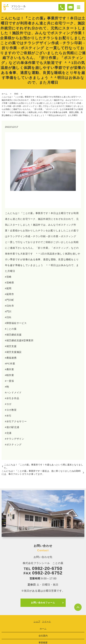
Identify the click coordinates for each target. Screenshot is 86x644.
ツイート (46, 622)
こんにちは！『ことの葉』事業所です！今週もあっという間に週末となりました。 (44, 466)
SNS (16, 94)
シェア (37, 622)
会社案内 (43, 636)
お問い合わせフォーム (43, 603)
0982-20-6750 (47, 568)
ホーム (5, 94)
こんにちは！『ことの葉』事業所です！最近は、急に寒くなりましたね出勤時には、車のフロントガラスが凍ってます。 (41, 473)
